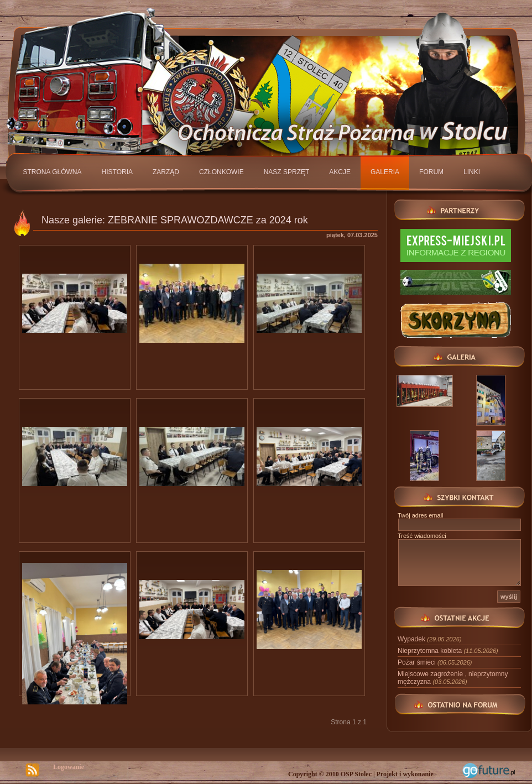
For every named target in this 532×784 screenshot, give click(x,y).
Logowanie (69, 767)
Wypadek (430, 639)
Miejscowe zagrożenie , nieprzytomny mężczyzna (453, 678)
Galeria (385, 172)
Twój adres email (421, 515)
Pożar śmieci (435, 662)
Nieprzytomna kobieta (448, 651)
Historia (117, 172)
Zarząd (166, 172)
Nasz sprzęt (287, 172)
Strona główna (53, 172)
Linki (472, 172)
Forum (431, 172)
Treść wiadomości (422, 536)
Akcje (340, 172)
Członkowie (221, 172)
